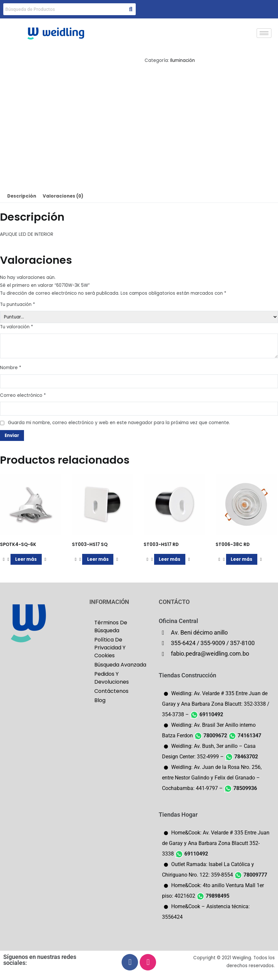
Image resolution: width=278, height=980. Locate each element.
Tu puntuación (17, 304)
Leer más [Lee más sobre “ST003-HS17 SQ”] (98, 559)
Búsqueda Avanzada (120, 665)
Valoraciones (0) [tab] (63, 196)
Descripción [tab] (22, 196)
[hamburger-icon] (264, 33)
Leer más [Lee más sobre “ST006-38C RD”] (242, 559)
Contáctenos (111, 691)
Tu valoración (16, 327)
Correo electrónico (23, 395)
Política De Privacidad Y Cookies (110, 648)
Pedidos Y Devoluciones (112, 678)
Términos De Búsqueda (111, 626)
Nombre (11, 368)
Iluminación (183, 60)
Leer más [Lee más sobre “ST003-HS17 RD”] (170, 559)
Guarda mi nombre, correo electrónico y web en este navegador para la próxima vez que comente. (119, 423)
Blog (100, 700)
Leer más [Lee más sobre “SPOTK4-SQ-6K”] (26, 559)
